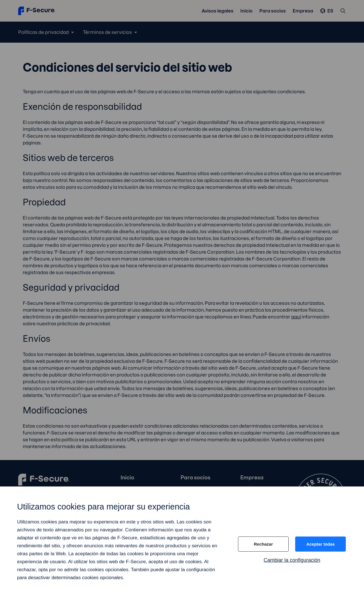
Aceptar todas (320, 544)
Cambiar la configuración (292, 560)
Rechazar (263, 544)
